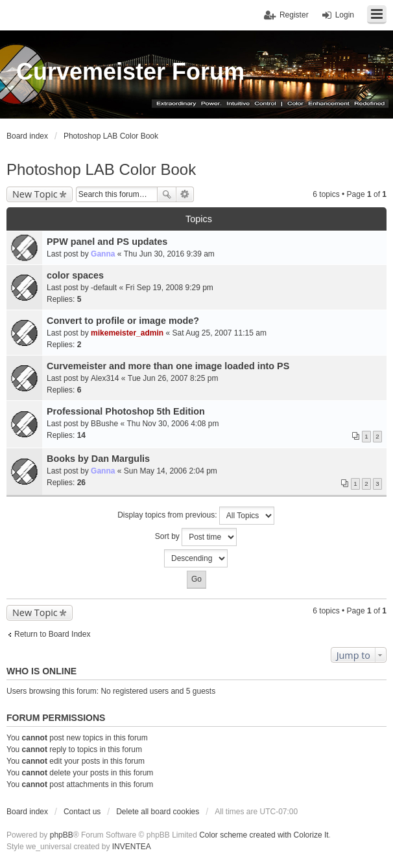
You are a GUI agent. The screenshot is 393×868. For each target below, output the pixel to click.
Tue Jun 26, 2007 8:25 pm (173, 378)
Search (167, 194)
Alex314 (105, 378)
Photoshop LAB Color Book (101, 169)
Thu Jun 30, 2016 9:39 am (169, 254)
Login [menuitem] (345, 15)
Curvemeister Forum (130, 72)
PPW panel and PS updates (107, 242)
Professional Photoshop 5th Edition (126, 411)
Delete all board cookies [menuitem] (158, 812)
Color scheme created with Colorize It (264, 835)
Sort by (196, 537)
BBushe (104, 424)
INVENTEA (132, 847)
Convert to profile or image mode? (123, 321)
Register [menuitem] (294, 15)
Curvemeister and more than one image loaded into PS (168, 366)
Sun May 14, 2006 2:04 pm (171, 471)
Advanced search (185, 194)
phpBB (62, 835)
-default (104, 288)
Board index (27, 812)
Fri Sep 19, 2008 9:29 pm (169, 288)
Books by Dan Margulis (98, 459)
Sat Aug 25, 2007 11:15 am (219, 333)
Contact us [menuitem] (82, 812)
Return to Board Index (52, 634)
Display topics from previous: (196, 516)
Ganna (103, 254)
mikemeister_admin (127, 333)
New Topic (35, 194)
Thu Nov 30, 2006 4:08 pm (173, 424)
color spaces (75, 275)
